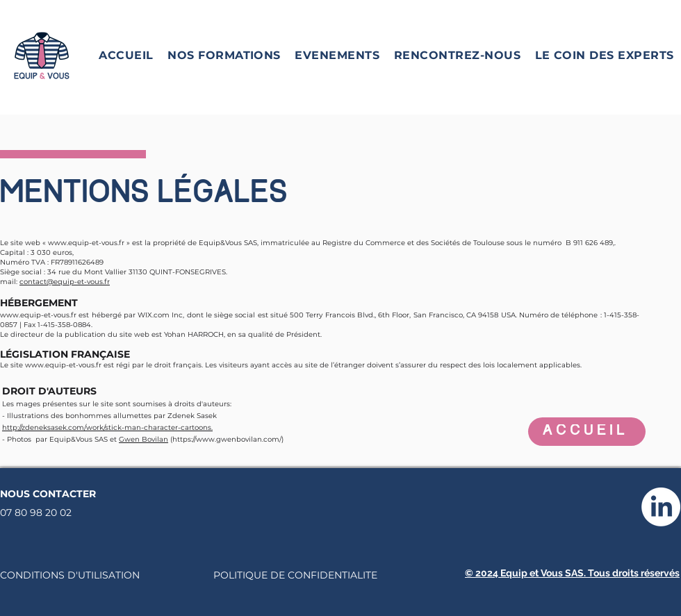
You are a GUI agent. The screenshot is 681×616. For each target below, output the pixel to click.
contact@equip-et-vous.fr (65, 282)
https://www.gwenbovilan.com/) (228, 439)
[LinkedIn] (661, 507)
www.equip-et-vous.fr (86, 243)
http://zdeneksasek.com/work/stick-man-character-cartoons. (107, 427)
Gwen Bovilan (143, 439)
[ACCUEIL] (587, 432)
